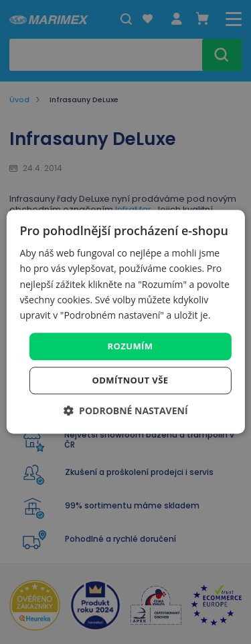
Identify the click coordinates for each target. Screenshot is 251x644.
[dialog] (125, 322)
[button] (125, 411)
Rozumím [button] (131, 346)
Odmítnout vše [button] (131, 381)
